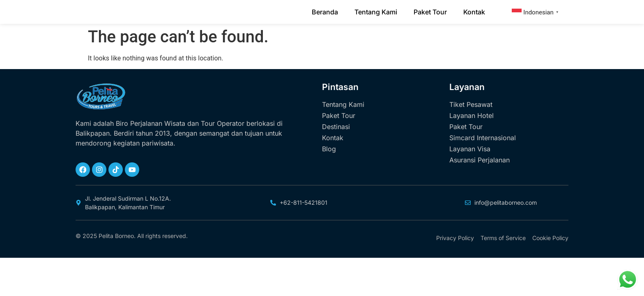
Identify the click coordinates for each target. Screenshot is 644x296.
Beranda (325, 15)
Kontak (474, 15)
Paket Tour (430, 15)
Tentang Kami (376, 15)
